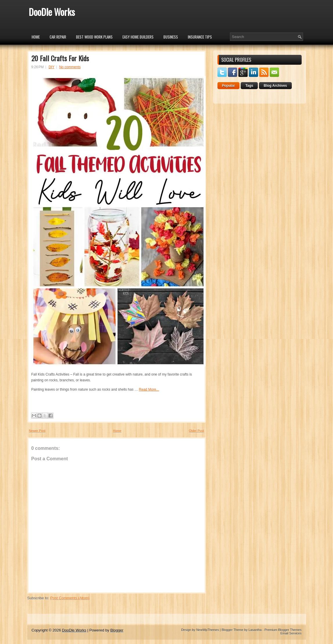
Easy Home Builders (138, 37)
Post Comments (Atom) (70, 598)
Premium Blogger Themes (283, 630)
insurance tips (200, 37)
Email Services (291, 633)
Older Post (197, 431)
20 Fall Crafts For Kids (60, 58)
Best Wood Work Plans (94, 37)
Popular (229, 86)
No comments (70, 67)
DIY (51, 67)
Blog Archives (275, 86)
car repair (58, 37)
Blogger (117, 630)
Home (36, 37)
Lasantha (255, 630)
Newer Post (37, 431)
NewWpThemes (208, 630)
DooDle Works (52, 12)
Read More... (149, 389)
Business (171, 37)
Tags (249, 86)
